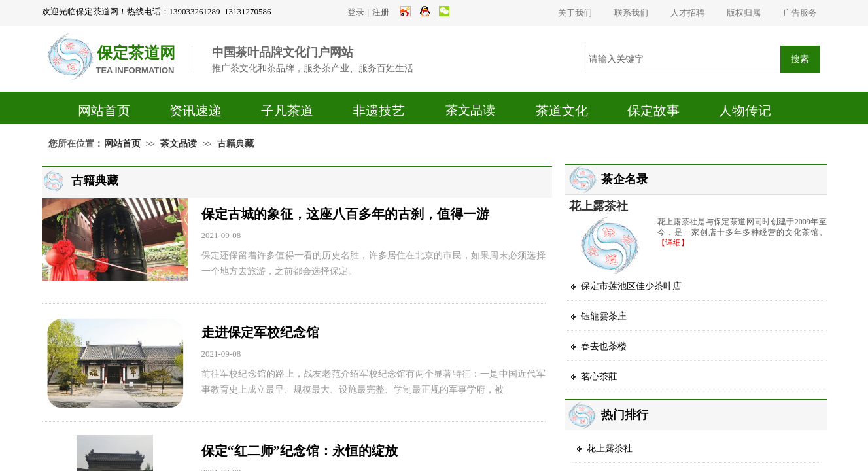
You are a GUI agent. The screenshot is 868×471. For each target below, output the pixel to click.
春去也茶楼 (604, 346)
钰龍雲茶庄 (604, 316)
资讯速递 (196, 111)
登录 (356, 12)
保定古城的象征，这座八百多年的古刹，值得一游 (345, 214)
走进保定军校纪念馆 (260, 332)
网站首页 (104, 111)
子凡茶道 (287, 111)
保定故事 (653, 111)
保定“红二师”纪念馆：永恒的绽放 (300, 451)
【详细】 (673, 243)
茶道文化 (562, 111)
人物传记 (745, 111)
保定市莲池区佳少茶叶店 (631, 286)
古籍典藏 (235, 144)
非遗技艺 (379, 111)
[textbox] (683, 60)
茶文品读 (470, 110)
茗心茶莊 (599, 376)
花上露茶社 (599, 206)
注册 (381, 12)
